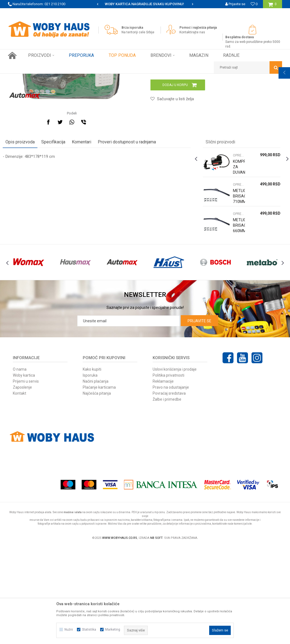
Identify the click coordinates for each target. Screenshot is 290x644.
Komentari (87, 228)
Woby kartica (24, 473)
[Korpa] (272, 6)
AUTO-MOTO (67, 78)
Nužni (69, 630)
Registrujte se (234, 12)
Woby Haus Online (22, 78)
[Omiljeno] (254, 4)
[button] (248, 67)
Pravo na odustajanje (171, 485)
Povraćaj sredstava (169, 491)
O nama (20, 467)
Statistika (89, 630)
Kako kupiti (92, 467)
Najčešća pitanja (97, 491)
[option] (145, 4)
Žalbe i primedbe (167, 497)
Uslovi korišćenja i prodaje (175, 467)
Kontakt (20, 491)
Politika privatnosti (168, 473)
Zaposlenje (22, 485)
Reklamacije (163, 479)
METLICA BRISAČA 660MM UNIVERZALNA (236, 314)
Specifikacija (58, 228)
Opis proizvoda (25, 228)
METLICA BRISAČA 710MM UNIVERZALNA (236, 285)
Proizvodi (47, 78)
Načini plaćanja (96, 479)
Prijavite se (199, 418)
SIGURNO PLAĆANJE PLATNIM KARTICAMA (145, 4)
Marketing (113, 630)
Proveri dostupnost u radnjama (132, 228)
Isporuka (90, 473)
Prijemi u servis (26, 479)
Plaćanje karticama (99, 485)
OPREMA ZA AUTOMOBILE (101, 78)
